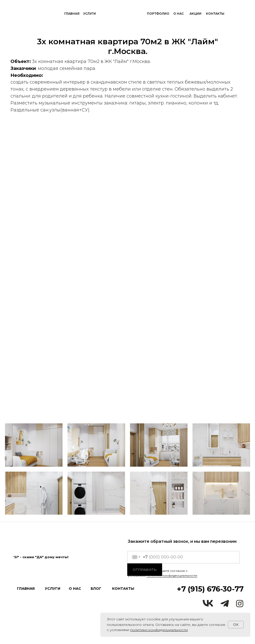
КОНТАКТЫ (215, 14)
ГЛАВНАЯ (72, 14)
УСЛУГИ (90, 14)
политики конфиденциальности (172, 575)
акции (195, 14)
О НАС (179, 14)
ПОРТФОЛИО (158, 14)
